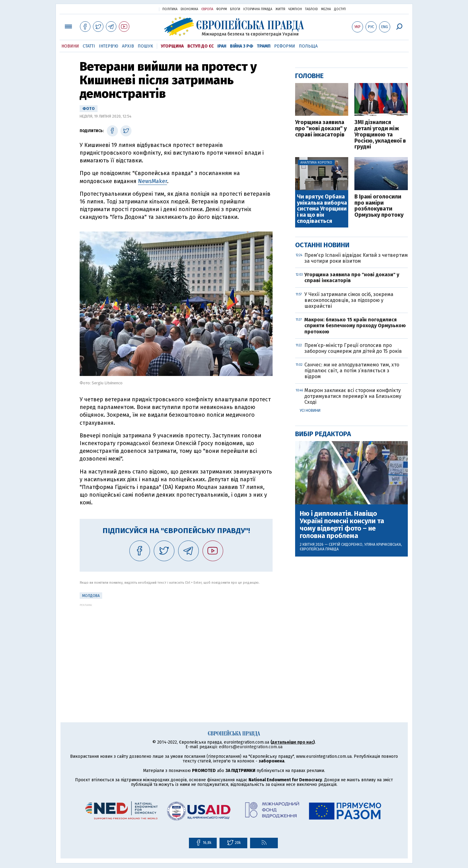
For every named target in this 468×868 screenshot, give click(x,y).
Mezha (326, 9)
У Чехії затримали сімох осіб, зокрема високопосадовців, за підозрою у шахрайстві (349, 300)
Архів (128, 46)
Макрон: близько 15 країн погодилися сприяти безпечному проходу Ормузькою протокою (355, 325)
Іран (222, 46)
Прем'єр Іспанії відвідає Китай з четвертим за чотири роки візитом (356, 258)
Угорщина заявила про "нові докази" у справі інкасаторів (321, 129)
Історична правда (258, 9)
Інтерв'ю (109, 46)
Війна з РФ (242, 46)
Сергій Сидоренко (346, 545)
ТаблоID (311, 9)
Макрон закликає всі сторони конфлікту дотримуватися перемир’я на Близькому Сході (353, 396)
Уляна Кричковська (383, 545)
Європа (207, 9)
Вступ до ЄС (201, 46)
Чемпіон (295, 9)
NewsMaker (153, 181)
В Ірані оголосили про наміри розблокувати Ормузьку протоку (379, 206)
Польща (308, 46)
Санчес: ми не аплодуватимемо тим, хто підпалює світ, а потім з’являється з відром (352, 371)
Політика (170, 9)
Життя (280, 9)
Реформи (285, 46)
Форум (222, 9)
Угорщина (172, 46)
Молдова (91, 596)
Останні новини (322, 245)
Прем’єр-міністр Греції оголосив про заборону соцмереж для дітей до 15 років (353, 348)
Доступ (340, 9)
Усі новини (310, 411)
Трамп (264, 46)
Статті (89, 46)
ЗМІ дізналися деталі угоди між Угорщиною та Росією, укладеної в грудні (380, 135)
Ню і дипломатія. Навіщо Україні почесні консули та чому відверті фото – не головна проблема (342, 525)
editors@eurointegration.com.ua (251, 747)
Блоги (235, 9)
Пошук (145, 46)
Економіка (189, 9)
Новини (70, 46)
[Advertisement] (176, 650)
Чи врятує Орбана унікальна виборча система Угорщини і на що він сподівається (322, 209)
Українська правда (139, 9)
